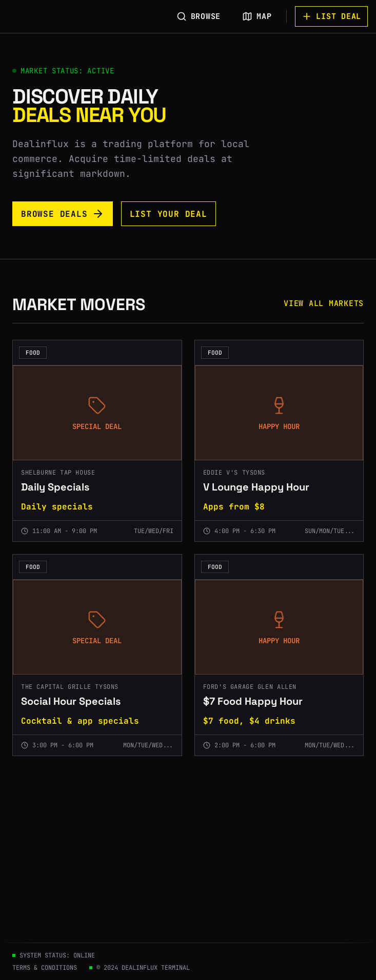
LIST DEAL (331, 16)
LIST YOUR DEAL (169, 214)
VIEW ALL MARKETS (324, 303)
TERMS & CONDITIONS (45, 968)
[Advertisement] (188, 866)
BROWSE (199, 16)
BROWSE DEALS (63, 214)
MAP (257, 16)
